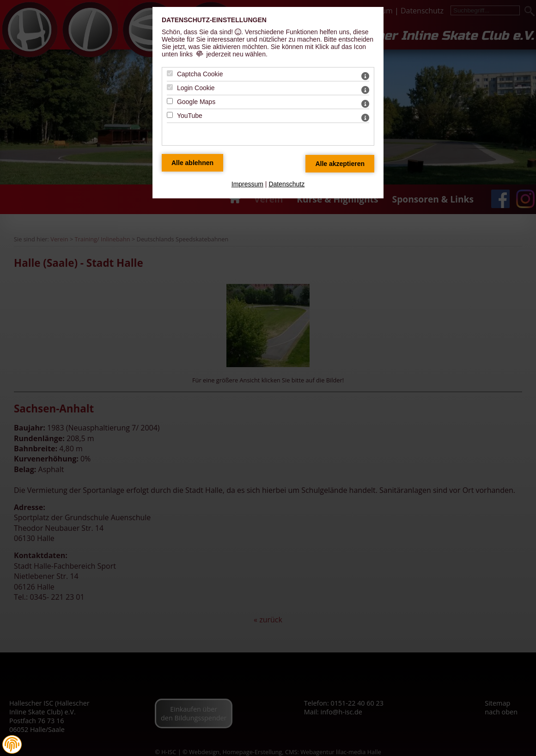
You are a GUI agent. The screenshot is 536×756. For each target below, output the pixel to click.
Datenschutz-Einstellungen (214, 20)
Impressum (247, 184)
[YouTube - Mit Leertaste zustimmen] (170, 115)
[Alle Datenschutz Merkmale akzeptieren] (340, 164)
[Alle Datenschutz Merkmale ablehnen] (192, 163)
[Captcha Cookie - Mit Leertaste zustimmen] (170, 73)
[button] (12, 744)
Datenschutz (286, 184)
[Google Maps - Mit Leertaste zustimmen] (170, 101)
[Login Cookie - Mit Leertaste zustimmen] (170, 87)
